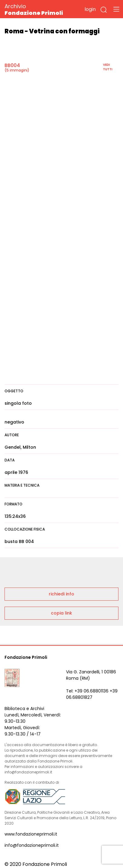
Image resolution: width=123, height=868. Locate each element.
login (90, 9)
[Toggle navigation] (116, 9)
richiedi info (62, 594)
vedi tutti (108, 67)
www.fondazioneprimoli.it (31, 834)
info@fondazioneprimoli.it (32, 845)
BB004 (12, 65)
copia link (62, 613)
